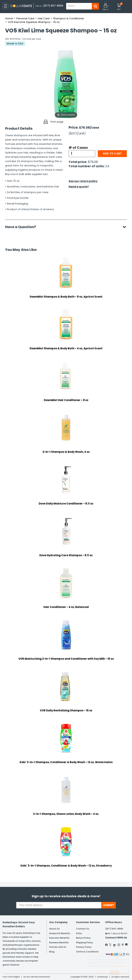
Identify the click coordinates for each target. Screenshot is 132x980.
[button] (106, 7)
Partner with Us (58, 947)
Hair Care (44, 18)
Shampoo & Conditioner (69, 18)
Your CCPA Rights (11, 977)
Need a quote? (79, 187)
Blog (52, 952)
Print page (57, 122)
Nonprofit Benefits (60, 933)
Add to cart (112, 154)
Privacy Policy (84, 947)
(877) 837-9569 (53, 6)
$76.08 (93, 162)
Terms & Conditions (87, 952)
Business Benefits (59, 943)
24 (107, 166)
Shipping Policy (85, 943)
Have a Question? (22, 227)
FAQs (79, 933)
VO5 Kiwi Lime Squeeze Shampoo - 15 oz (34, 22)
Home (9, 18)
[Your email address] (59, 905)
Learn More (101, 973)
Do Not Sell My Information (37, 977)
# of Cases (78, 148)
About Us (54, 929)
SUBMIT (109, 905)
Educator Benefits (59, 938)
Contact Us (82, 929)
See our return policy (83, 181)
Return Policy (83, 938)
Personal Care (25, 18)
